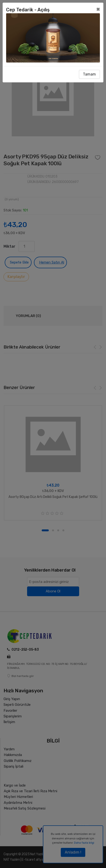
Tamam (89, 74)
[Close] (98, 9)
